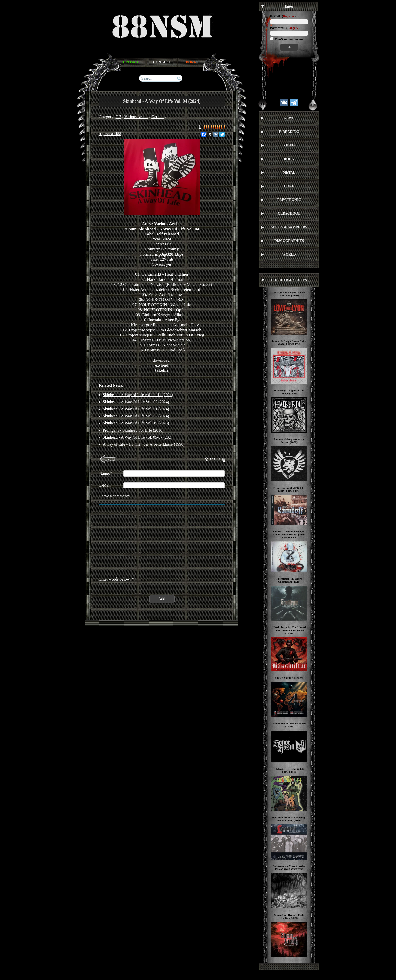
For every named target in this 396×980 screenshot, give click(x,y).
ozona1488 (112, 134)
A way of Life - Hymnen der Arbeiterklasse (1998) (144, 444)
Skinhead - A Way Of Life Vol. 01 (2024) (136, 409)
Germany (159, 117)
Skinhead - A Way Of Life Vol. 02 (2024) (136, 416)
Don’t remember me (289, 39)
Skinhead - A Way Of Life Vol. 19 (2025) (136, 423)
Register (289, 16)
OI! (118, 117)
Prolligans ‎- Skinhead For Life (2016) (133, 430)
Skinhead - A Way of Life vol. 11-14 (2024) (138, 395)
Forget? (293, 28)
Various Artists (136, 117)
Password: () (285, 28)
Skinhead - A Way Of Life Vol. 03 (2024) (136, 402)
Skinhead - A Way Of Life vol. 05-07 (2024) (139, 437)
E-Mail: (276, 16)
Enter (289, 47)
